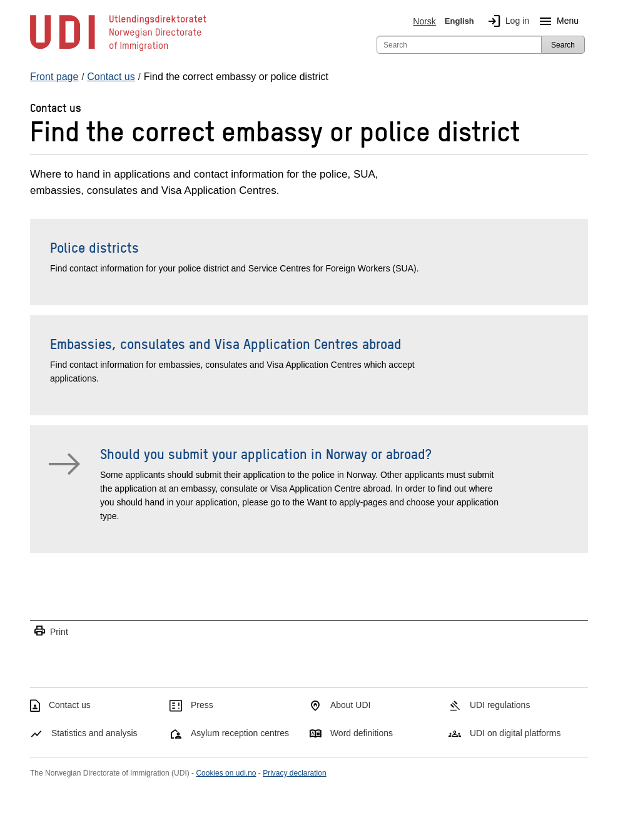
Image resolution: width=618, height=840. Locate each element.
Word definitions (362, 733)
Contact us (70, 705)
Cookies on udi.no (226, 773)
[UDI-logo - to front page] (118, 50)
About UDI (351, 705)
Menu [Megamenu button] (556, 21)
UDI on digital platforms (515, 733)
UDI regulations (500, 705)
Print (51, 631)
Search (563, 45)
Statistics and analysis (94, 733)
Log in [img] (506, 21)
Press (202, 705)
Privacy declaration (294, 773)
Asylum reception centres (240, 733)
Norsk (424, 21)
